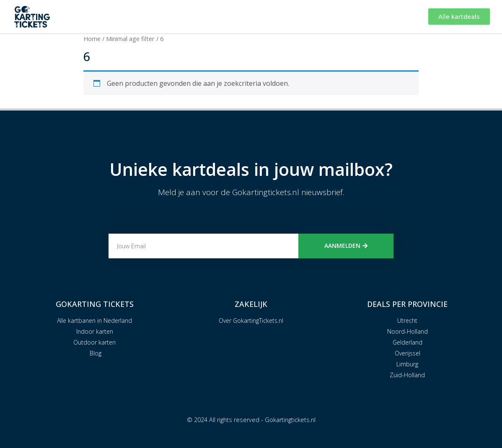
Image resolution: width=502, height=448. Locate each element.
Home (92, 39)
